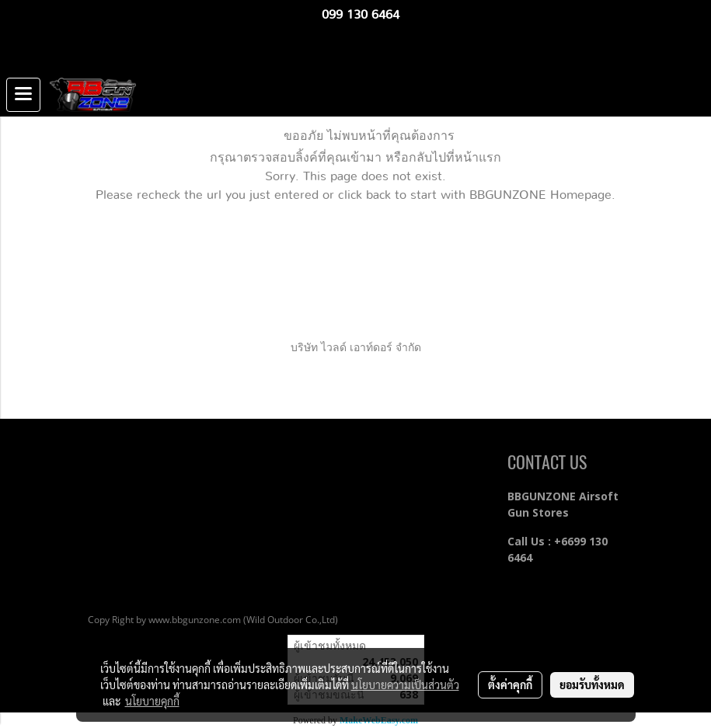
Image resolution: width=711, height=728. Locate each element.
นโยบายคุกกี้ (152, 701)
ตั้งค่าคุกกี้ (510, 684)
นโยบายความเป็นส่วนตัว (405, 684)
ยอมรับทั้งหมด (592, 684)
